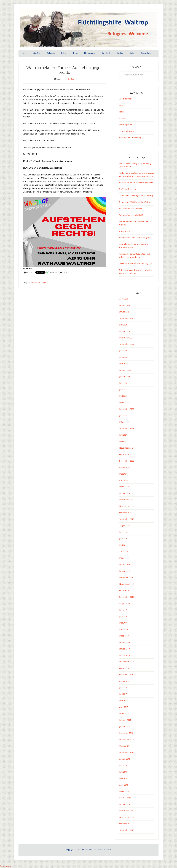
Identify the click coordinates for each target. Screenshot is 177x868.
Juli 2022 (123, 415)
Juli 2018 (123, 610)
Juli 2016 (123, 766)
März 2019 (124, 558)
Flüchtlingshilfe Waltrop (89, 29)
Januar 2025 (124, 331)
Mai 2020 (123, 474)
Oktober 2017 (125, 668)
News (32, 283)
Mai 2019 (123, 545)
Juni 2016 (123, 772)
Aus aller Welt (125, 99)
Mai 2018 (123, 623)
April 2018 (124, 629)
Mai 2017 (123, 701)
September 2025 (127, 318)
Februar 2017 (125, 720)
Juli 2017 (123, 688)
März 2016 (124, 791)
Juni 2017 (123, 694)
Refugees (123, 118)
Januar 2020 (124, 493)
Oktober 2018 (125, 590)
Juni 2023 (123, 390)
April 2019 (124, 552)
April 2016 (124, 785)
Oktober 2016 (125, 746)
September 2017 (127, 675)
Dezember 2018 (126, 578)
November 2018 (126, 584)
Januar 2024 (124, 377)
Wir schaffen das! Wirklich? (131, 209)
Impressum (5, 866)
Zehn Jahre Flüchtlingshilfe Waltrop (135, 202)
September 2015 (127, 830)
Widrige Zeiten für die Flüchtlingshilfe (136, 183)
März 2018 (124, 636)
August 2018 (125, 603)
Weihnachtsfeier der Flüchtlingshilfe (135, 238)
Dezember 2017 (126, 655)
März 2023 (124, 403)
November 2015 (126, 817)
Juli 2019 (123, 532)
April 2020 (124, 480)
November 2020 (126, 448)
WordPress (99, 850)
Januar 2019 (124, 571)
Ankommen (125, 231)
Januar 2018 (124, 649)
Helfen (122, 105)
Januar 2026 (124, 312)
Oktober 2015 (125, 824)
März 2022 (124, 422)
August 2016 (125, 759)
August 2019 (125, 526)
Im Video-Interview (128, 189)
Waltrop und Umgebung (130, 138)
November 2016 (126, 740)
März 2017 (124, 714)
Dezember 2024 (126, 338)
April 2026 (124, 299)
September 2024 (127, 344)
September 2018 (127, 597)
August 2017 (125, 681)
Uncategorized (126, 125)
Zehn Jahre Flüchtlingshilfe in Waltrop (136, 196)
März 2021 (124, 441)
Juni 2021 (123, 435)
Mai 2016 (123, 778)
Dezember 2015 (126, 811)
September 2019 (127, 519)
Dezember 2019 (126, 500)
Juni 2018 (123, 616)
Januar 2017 (124, 727)
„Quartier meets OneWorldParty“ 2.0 (136, 264)
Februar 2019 (125, 565)
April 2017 (124, 707)
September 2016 (127, 753)
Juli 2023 (123, 383)
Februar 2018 (125, 642)
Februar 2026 (125, 305)
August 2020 (125, 467)
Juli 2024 (123, 351)
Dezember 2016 (126, 733)
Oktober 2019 (125, 513)
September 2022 (127, 409)
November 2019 (126, 506)
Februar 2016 (125, 798)
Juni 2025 (123, 325)
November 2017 (126, 662)
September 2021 (127, 428)
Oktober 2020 (125, 454)
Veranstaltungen (41, 283)
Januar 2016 (124, 804)
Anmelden (107, 850)
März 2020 (124, 487)
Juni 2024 (123, 357)
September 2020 (127, 461)
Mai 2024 (123, 364)
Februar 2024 (125, 370)
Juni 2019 (123, 539)
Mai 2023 (123, 396)
